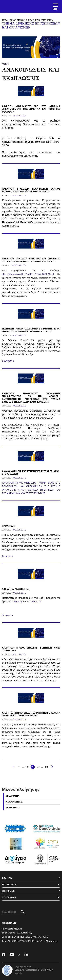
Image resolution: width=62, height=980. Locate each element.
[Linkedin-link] (26, 955)
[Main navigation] (55, 6)
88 (47, 767)
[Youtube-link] (12, 955)
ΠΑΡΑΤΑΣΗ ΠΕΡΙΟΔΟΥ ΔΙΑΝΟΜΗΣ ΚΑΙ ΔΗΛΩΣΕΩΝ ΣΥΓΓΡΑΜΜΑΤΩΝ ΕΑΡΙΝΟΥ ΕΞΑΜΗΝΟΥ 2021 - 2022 (31, 260)
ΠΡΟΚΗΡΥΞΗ (9, 526)
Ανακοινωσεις (14, 802)
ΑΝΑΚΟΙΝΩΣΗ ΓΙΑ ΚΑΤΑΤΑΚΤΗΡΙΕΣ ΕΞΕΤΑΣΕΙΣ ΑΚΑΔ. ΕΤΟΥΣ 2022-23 (31, 473)
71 (33, 767)
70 (27, 767)
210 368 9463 (14, 941)
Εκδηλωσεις (13, 807)
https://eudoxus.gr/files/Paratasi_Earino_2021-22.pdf (28, 274)
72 (38, 767)
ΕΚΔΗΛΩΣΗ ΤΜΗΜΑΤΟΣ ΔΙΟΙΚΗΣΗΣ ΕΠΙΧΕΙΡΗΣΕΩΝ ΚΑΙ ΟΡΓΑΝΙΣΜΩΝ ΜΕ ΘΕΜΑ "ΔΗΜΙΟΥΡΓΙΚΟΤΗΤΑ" (31, 330)
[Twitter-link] (19, 955)
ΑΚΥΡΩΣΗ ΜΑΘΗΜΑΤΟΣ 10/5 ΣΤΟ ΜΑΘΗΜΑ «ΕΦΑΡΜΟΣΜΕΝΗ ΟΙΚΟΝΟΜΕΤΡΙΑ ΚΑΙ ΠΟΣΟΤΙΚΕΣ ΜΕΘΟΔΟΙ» (31, 109)
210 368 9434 (27, 941)
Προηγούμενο (13, 767)
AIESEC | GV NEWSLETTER (16, 589)
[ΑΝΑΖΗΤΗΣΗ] (14, 912)
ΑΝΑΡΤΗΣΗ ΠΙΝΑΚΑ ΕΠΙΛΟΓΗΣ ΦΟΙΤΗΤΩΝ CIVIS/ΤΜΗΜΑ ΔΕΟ (31, 649)
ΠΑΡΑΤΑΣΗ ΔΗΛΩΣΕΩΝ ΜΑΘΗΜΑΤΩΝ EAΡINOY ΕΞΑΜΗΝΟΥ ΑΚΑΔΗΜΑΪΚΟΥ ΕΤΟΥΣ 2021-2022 (31, 190)
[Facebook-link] (4, 955)
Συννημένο (8, 361)
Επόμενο (52, 767)
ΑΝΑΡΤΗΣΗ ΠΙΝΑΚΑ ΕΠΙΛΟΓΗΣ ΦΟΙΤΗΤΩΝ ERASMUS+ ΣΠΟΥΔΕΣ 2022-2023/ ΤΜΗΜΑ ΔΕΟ (31, 714)
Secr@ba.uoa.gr (50, 941)
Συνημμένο (7, 556)
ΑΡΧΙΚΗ (5, 64)
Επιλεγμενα (13, 796)
